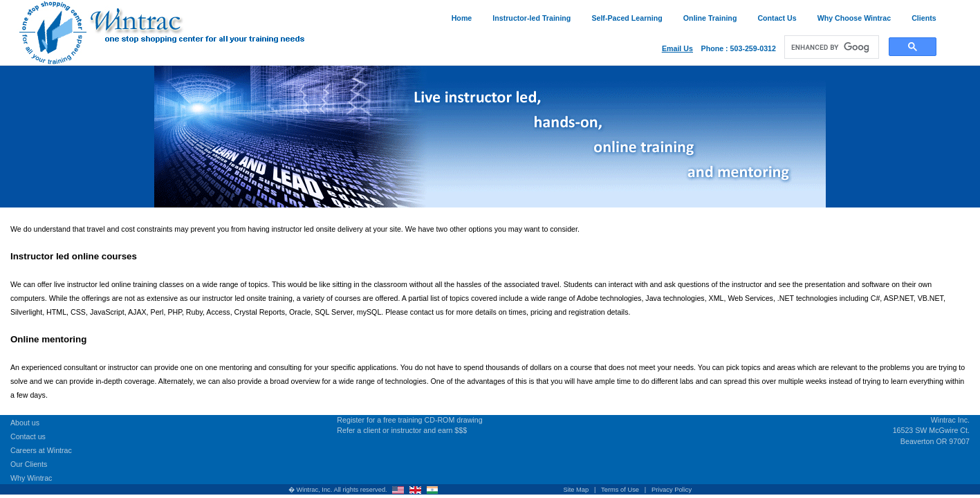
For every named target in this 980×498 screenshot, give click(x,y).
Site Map (576, 490)
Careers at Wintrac (41, 450)
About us (25, 423)
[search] (830, 47)
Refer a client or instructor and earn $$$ (402, 430)
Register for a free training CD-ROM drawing (409, 420)
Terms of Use (620, 490)
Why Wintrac (31, 478)
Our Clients (29, 464)
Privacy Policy (672, 490)
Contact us (28, 436)
